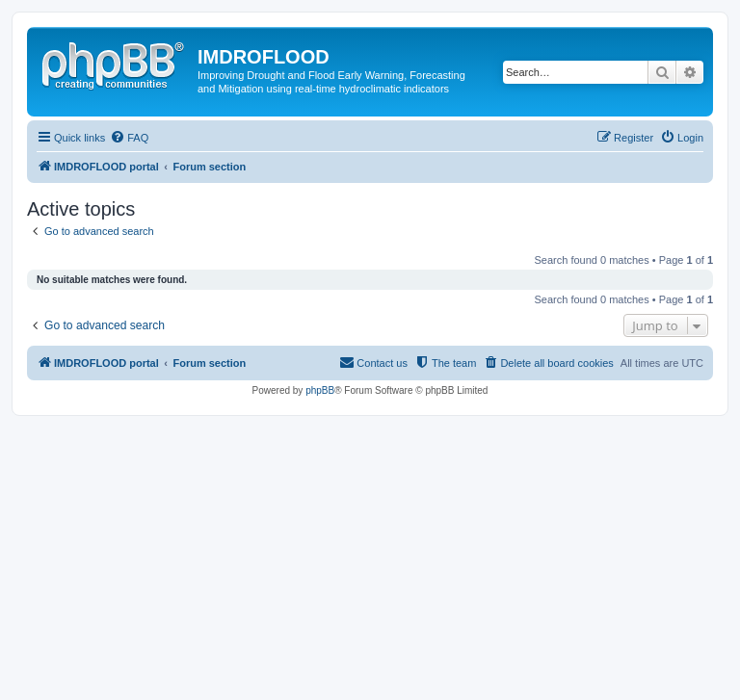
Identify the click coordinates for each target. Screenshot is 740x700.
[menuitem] (129, 138)
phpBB (320, 390)
